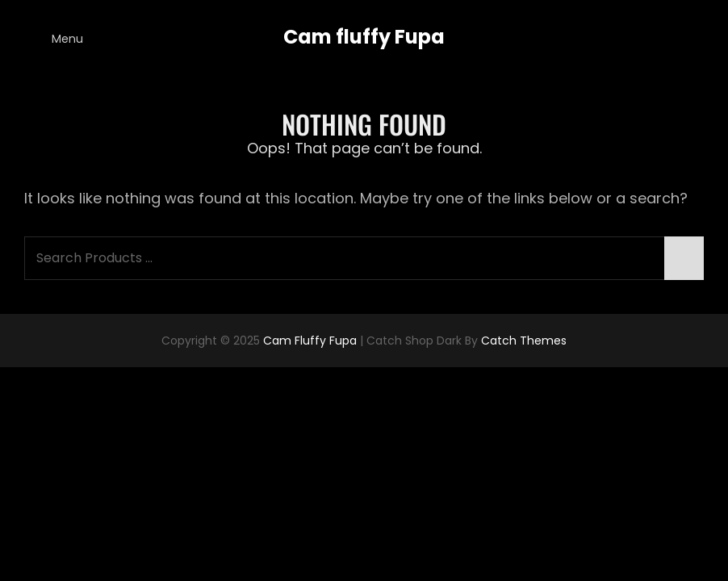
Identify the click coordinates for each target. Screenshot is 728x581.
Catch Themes (524, 341)
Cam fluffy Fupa (364, 37)
